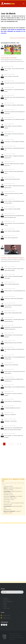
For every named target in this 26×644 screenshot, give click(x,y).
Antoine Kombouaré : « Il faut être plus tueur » (13, 401)
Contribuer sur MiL (6, 615)
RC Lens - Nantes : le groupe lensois (11, 238)
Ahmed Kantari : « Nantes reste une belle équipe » (14, 298)
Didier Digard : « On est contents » (11, 421)
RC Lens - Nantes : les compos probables (12, 231)
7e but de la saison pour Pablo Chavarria (12, 179)
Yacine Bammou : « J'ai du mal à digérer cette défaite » (14, 142)
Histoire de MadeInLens (8, 602)
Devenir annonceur (6, 618)
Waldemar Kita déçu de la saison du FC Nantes (13, 343)
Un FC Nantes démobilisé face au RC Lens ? (12, 408)
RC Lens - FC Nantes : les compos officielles (12, 209)
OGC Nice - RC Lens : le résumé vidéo (11, 365)
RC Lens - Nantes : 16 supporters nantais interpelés (14, 105)
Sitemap (5, 607)
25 (18, 444)
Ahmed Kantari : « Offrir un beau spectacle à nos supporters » (12, 258)
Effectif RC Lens (6, 600)
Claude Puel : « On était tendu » (10, 414)
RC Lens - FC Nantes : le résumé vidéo (11, 76)
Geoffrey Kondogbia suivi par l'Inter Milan (9, 58)
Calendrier (5, 598)
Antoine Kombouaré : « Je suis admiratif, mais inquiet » (14, 119)
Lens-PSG (10, 513)
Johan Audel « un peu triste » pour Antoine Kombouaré (15, 83)
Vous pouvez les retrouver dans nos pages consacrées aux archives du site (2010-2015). (13, 31)
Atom (8, 608)
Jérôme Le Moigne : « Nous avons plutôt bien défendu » (15, 387)
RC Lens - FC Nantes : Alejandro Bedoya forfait (13, 313)
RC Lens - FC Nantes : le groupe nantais (12, 284)
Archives (5, 605)
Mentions (5, 603)
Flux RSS (5, 608)
